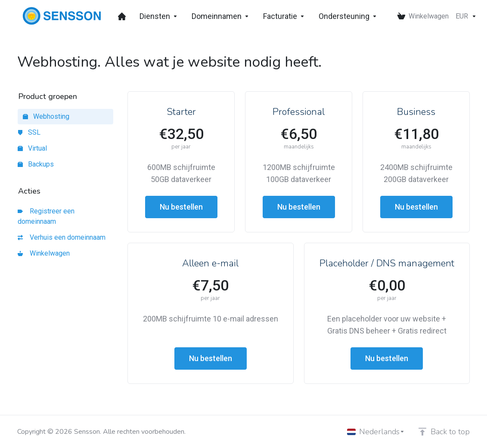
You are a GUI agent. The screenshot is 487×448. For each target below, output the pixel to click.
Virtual (32, 148)
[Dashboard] (122, 16)
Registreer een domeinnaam (46, 216)
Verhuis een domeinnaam (62, 237)
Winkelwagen (44, 253)
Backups (36, 164)
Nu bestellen (181, 207)
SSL (29, 132)
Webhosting (46, 116)
